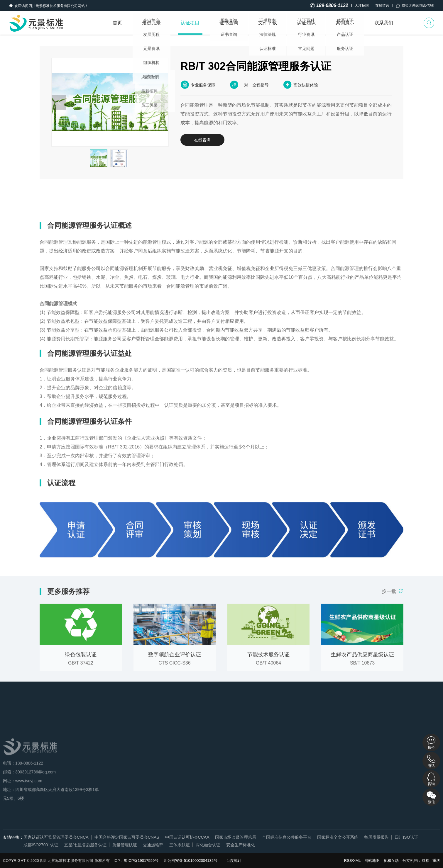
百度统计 (234, 861)
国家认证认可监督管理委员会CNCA (56, 837)
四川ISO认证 (406, 837)
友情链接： (13, 837)
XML (357, 861)
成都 (425, 861)
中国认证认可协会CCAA (187, 837)
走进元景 (151, 23)
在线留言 (382, 6)
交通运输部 (153, 845)
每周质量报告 (376, 837)
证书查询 (229, 23)
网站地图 (372, 861)
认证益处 (93, 199)
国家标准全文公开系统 (338, 837)
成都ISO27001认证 (41, 845)
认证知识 (306, 23)
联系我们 (384, 23)
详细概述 (58, 199)
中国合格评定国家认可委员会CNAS (127, 837)
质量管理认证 (125, 845)
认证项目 (190, 23)
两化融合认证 (208, 845)
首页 (117, 23)
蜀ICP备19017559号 (141, 861)
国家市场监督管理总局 (236, 837)
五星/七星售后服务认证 (85, 845)
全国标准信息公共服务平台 (287, 837)
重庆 (436, 861)
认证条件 (129, 199)
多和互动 (391, 861)
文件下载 (268, 23)
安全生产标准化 (241, 845)
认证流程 (165, 199)
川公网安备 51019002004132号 (191, 861)
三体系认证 (180, 845)
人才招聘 (362, 6)
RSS (348, 861)
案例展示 (345, 23)
